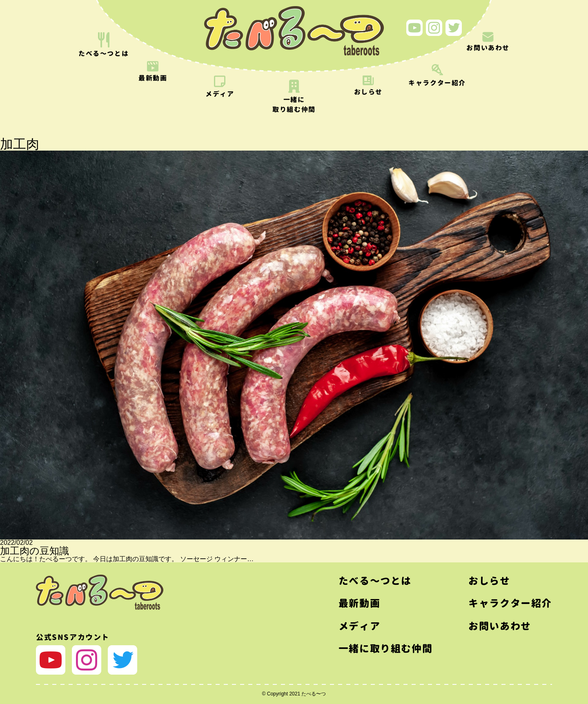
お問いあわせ (500, 626)
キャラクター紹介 (510, 603)
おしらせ (489, 581)
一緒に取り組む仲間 (385, 648)
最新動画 (359, 603)
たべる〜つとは (375, 581)
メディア (359, 626)
